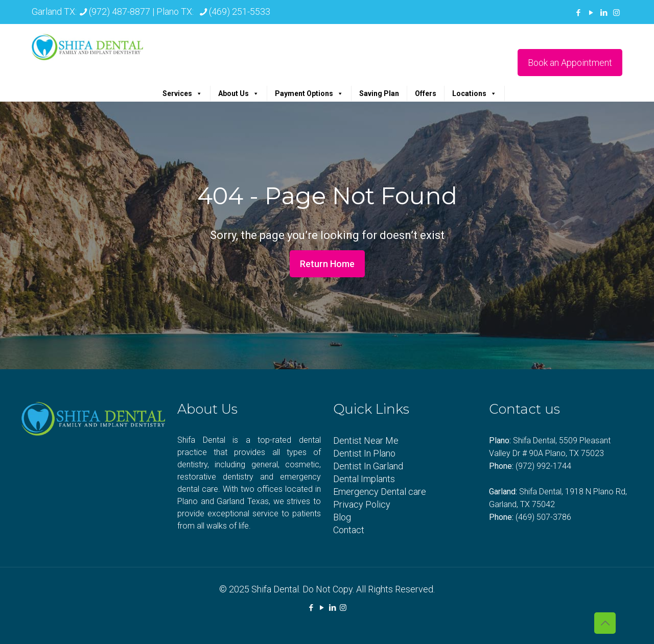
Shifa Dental (275, 589)
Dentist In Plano (364, 453)
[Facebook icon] (578, 13)
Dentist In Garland (368, 466)
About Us (239, 93)
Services (182, 93)
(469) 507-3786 (543, 517)
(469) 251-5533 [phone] (240, 11)
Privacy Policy (362, 504)
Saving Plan (379, 93)
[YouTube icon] (591, 13)
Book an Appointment (570, 63)
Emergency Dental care (380, 492)
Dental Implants (364, 479)
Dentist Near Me (366, 440)
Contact (349, 530)
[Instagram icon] (616, 13)
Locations (474, 93)
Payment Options (309, 93)
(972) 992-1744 (543, 466)
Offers (426, 93)
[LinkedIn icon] (604, 13)
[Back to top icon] (605, 623)
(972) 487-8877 (120, 11)
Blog (342, 517)
